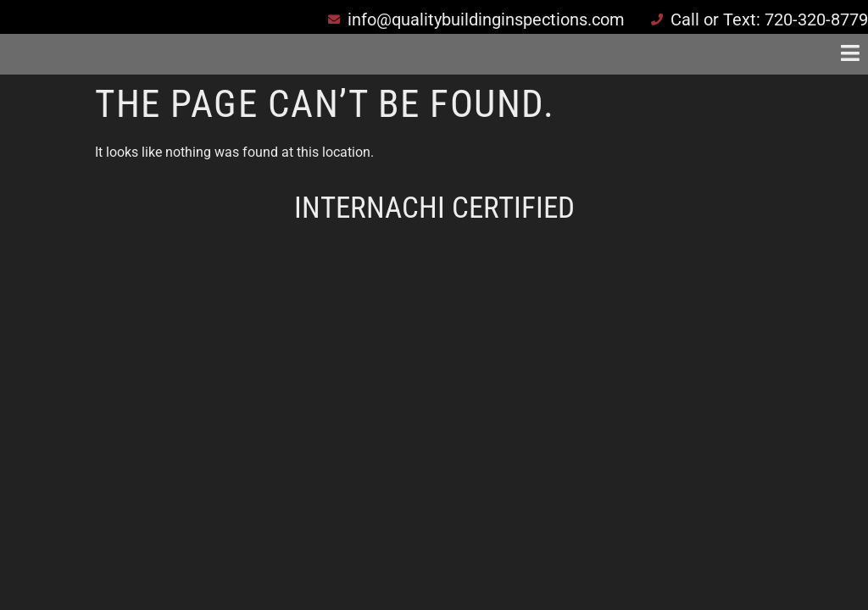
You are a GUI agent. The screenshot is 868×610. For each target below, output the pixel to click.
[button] (608, 54)
